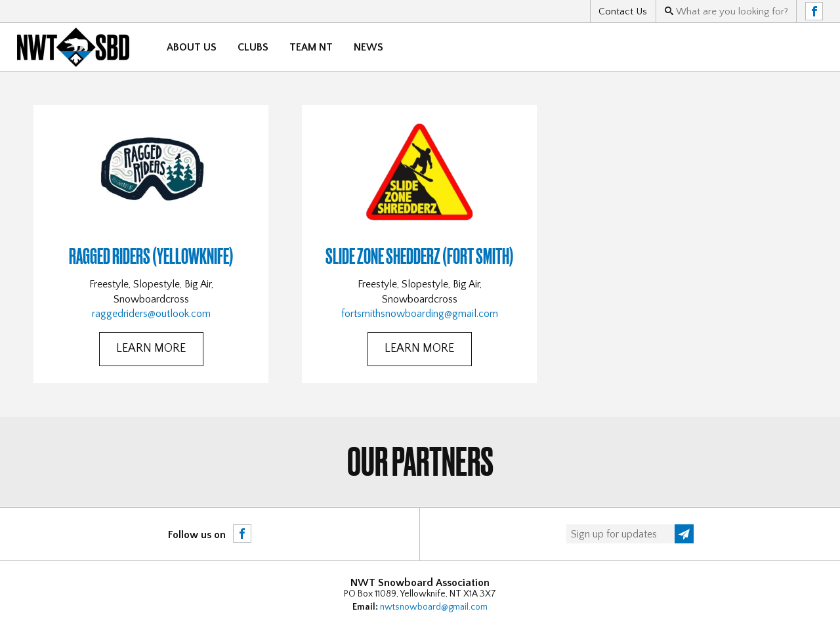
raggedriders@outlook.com (151, 314)
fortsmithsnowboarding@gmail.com (420, 314)
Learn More (151, 348)
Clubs (253, 47)
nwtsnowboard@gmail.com (434, 607)
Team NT (311, 47)
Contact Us (623, 11)
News (368, 47)
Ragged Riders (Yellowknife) (151, 256)
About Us (192, 47)
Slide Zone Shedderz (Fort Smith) (420, 256)
